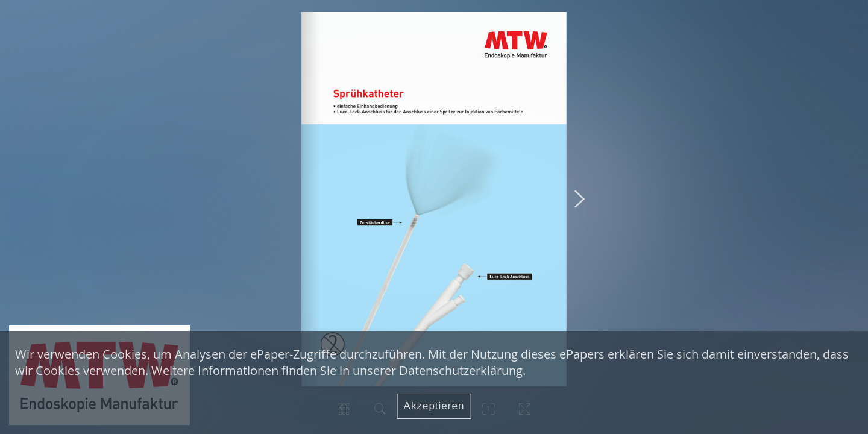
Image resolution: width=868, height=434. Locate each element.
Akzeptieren (434, 406)
